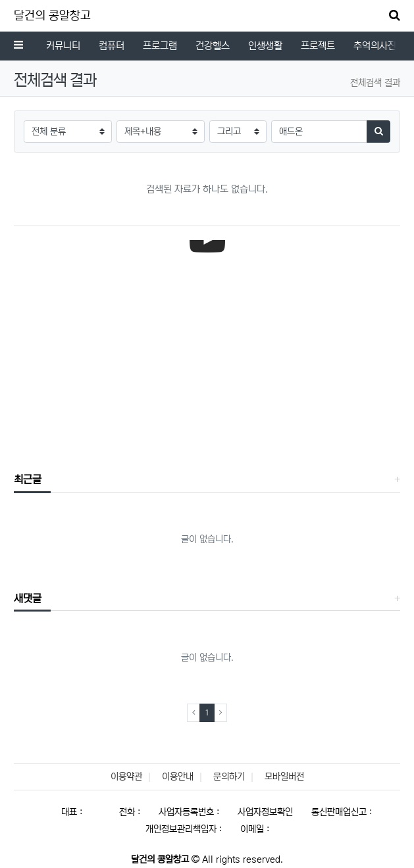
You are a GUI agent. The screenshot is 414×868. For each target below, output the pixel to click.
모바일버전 (284, 777)
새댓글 (28, 598)
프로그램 (160, 46)
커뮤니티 (63, 46)
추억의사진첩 (379, 46)
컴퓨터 (112, 46)
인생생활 (265, 46)
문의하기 (229, 777)
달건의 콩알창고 (52, 16)
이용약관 (126, 777)
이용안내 (178, 777)
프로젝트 (318, 46)
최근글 (28, 479)
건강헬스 (213, 46)
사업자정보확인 (265, 812)
